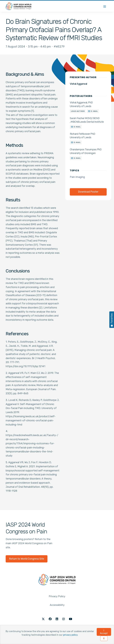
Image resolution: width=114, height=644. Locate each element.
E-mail (94, 111)
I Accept (104, 632)
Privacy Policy (57, 596)
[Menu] (105, 6)
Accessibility (57, 605)
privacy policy (70, 635)
